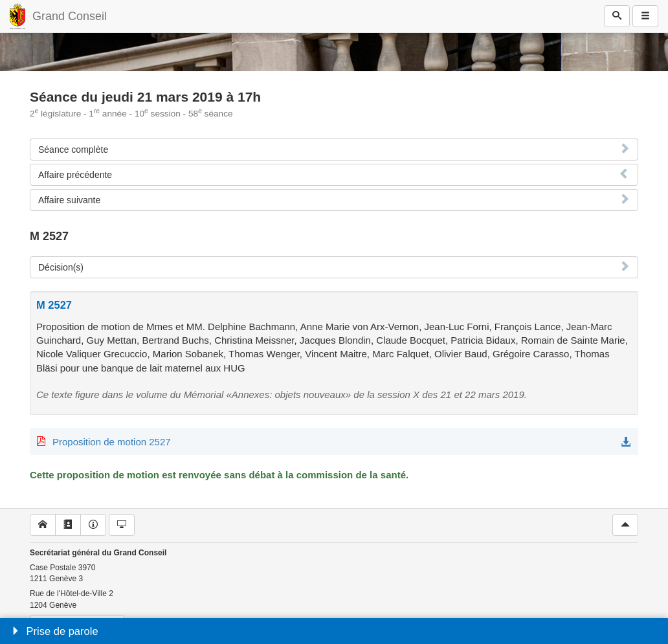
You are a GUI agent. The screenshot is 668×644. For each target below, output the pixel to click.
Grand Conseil (70, 16)
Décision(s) (61, 267)
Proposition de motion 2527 (112, 442)
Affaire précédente (75, 175)
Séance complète (73, 150)
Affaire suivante (69, 200)
